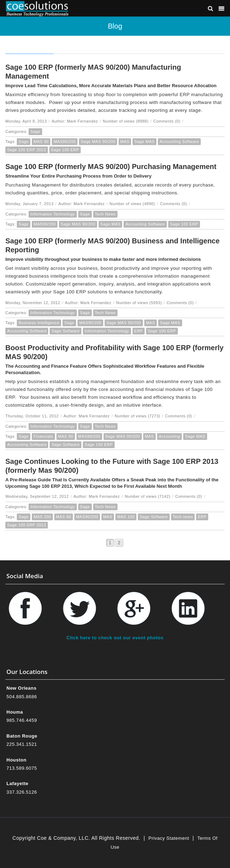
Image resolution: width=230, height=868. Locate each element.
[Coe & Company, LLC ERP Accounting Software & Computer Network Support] (37, 8)
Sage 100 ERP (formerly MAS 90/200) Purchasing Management (111, 167)
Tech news (183, 517)
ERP (139, 331)
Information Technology (53, 214)
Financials (43, 436)
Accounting (169, 436)
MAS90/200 (65, 142)
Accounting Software (179, 142)
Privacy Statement (169, 838)
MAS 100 (126, 517)
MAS (125, 142)
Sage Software (66, 331)
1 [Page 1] (110, 543)
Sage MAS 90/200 (98, 142)
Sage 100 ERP (65, 150)
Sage (35, 132)
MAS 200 (42, 517)
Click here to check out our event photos (115, 638)
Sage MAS (144, 142)
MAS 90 (41, 142)
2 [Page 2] (119, 543)
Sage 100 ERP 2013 (27, 150)
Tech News (105, 214)
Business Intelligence (39, 323)
